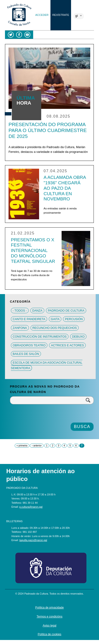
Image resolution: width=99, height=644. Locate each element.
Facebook (19, 35)
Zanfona (20, 328)
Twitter (11, 35)
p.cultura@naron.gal (31, 507)
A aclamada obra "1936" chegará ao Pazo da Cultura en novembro (65, 188)
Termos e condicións (50, 617)
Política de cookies (49, 634)
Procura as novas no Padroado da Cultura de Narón (45, 389)
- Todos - (20, 310)
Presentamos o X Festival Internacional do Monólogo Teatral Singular (33, 251)
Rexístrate (61, 15)
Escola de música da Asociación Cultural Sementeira (47, 365)
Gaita (55, 319)
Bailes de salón (26, 354)
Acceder (42, 15)
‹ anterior (37, 446)
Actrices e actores (67, 345)
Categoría (20, 302)
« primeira (22, 446)
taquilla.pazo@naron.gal (33, 540)
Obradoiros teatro (29, 345)
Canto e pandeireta (29, 319)
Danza (37, 310)
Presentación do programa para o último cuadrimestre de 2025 (48, 130)
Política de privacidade (49, 608)
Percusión (74, 319)
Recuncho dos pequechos (55, 328)
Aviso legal (49, 626)
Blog (27, 35)
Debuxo (78, 336)
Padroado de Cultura (66, 310)
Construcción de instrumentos (40, 336)
